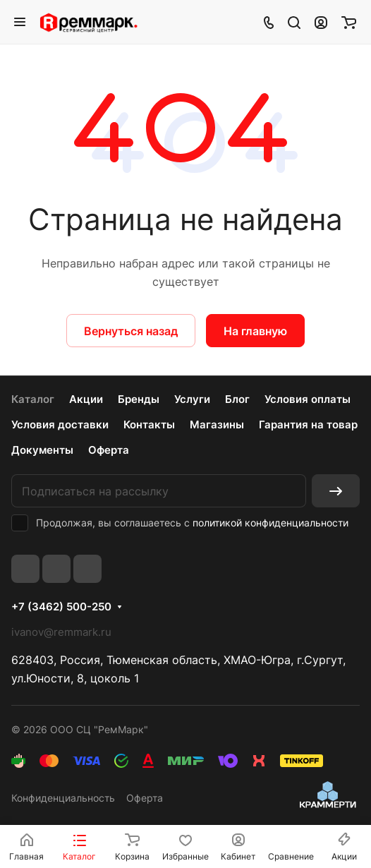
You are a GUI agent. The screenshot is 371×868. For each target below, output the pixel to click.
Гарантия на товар (308, 424)
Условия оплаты (308, 399)
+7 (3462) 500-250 (61, 607)
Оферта (109, 450)
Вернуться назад (131, 331)
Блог (237, 399)
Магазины (217, 424)
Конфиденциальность (63, 798)
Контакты (149, 424)
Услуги (192, 399)
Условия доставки (60, 424)
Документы (42, 450)
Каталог (33, 399)
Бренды (139, 399)
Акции (86, 399)
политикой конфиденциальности (270, 523)
